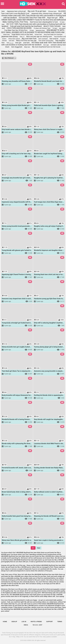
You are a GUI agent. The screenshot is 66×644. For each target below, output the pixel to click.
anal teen (26, 43)
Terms (60, 622)
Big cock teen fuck (29, 39)
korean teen (38, 35)
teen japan (62, 28)
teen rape (46, 45)
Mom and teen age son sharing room (39, 37)
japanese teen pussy (10, 36)
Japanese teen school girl (16, 11)
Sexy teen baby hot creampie (53, 34)
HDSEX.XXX (31, 640)
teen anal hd (54, 39)
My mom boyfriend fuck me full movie (46, 47)
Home (5, 622)
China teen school (14, 39)
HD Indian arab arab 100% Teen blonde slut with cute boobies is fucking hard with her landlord (33, 44)
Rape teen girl (52, 18)
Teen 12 (22, 37)
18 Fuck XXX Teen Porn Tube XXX (32, 18)
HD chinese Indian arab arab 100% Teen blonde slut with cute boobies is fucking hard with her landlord (34, 16)
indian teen (7, 35)
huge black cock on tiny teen (22, 34)
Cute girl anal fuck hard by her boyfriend (26, 26)
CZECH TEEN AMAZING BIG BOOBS (19, 28)
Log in (24, 622)
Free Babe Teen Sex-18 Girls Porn (16, 30)
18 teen (32, 30)
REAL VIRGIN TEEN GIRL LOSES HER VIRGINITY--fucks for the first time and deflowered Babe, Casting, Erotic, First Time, (34, 20)
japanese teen (40, 30)
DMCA (26, 625)
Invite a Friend (36, 622)
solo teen (11, 41)
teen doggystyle (17, 47)
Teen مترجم (10, 43)
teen (3, 11)
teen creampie (43, 39)
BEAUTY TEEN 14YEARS (52, 26)
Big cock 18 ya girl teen (37, 11)
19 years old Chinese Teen (42, 28)
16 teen (55, 28)
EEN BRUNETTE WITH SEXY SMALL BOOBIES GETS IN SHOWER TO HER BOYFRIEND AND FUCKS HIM (33, 31)
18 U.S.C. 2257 (37, 625)
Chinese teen (52, 11)
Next (39, 548)
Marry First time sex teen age (26, 41)
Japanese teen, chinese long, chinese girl (46, 13)
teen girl (18, 43)
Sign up (14, 622)
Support (50, 622)
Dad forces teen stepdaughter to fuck (44, 22)
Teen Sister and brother (46, 41)
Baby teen (27, 47)
